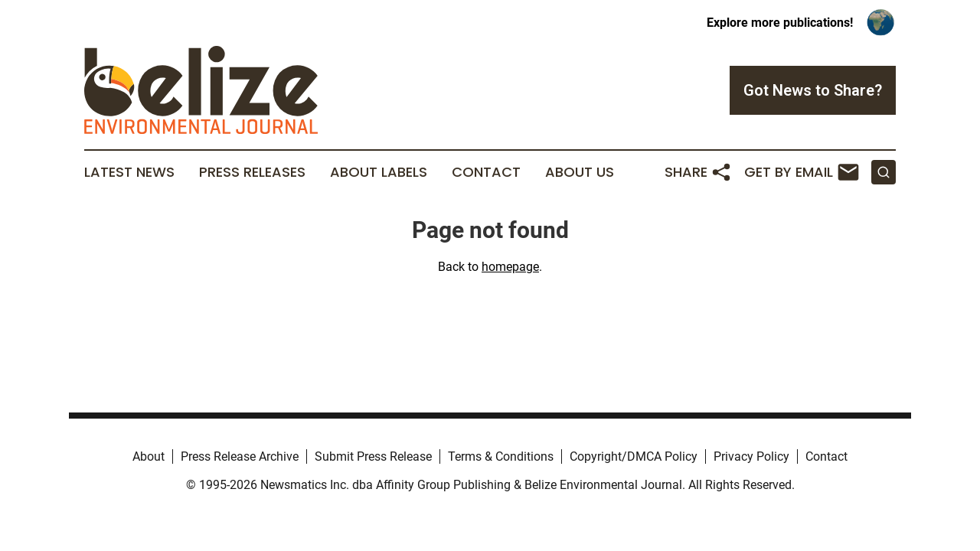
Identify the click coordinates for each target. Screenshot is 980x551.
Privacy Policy (751, 456)
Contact (486, 172)
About (149, 456)
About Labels (379, 172)
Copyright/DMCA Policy (634, 456)
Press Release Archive (240, 456)
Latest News (129, 172)
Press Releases (252, 172)
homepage (510, 267)
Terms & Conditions (501, 456)
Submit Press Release (373, 456)
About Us (580, 172)
